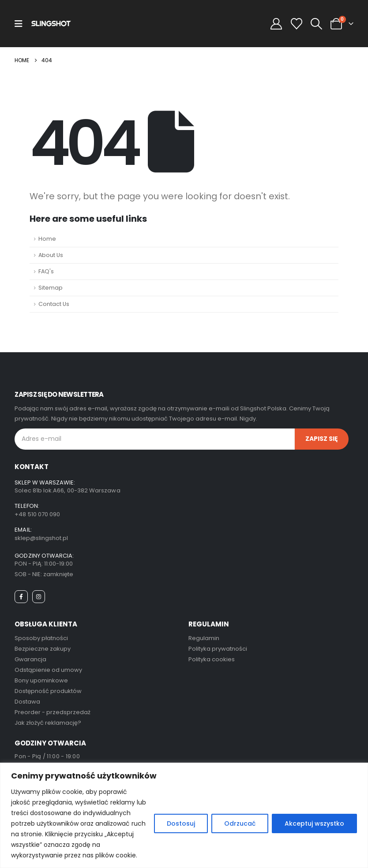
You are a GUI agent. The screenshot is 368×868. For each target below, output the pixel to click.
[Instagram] (39, 597)
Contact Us (54, 304)
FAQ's (46, 271)
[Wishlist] (296, 24)
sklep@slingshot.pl (41, 538)
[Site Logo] (51, 24)
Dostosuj (181, 823)
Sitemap (51, 288)
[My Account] (276, 24)
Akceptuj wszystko (314, 823)
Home (47, 239)
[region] (184, 815)
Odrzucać (240, 823)
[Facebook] (21, 597)
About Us (51, 255)
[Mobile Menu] (19, 24)
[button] (316, 24)
